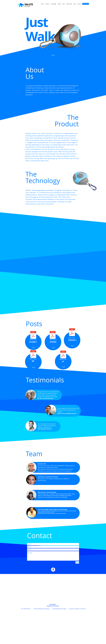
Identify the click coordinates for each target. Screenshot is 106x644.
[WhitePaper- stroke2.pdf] (72, 332)
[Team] (75, 4)
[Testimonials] (69, 4)
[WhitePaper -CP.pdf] (63, 355)
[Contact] (79, 4)
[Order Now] (86, 4)
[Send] (77, 562)
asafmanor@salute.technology (41, 609)
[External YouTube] (53, 246)
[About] (42, 4)
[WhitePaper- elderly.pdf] (33, 335)
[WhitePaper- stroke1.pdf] (53, 335)
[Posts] (63, 4)
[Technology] (54, 4)
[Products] (47, 4)
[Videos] (59, 4)
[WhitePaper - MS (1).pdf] (33, 354)
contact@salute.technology (59, 609)
